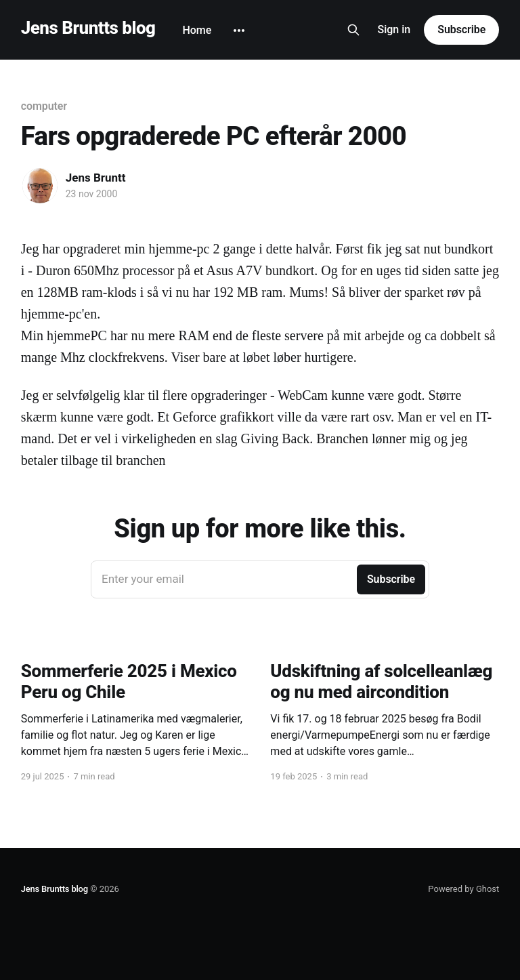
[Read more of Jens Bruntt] (40, 186)
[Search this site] (353, 30)
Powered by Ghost (463, 889)
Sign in (394, 29)
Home (197, 30)
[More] (239, 30)
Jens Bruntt (96, 178)
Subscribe (461, 29)
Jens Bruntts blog (88, 28)
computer (44, 106)
